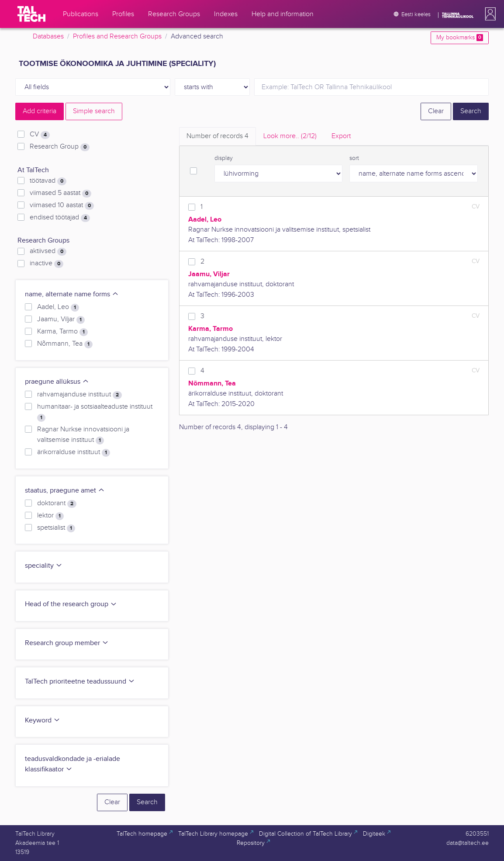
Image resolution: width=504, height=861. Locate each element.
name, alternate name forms (72, 294)
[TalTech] (31, 14)
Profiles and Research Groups (117, 36)
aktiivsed (48, 251)
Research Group (60, 147)
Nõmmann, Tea (65, 344)
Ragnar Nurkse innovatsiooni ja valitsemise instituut (83, 435)
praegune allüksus (57, 382)
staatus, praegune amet (65, 491)
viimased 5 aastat (60, 193)
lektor (50, 516)
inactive (47, 264)
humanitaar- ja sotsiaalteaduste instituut (95, 412)
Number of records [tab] (217, 136)
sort (354, 158)
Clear (436, 111)
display (224, 158)
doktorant (57, 503)
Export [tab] (341, 136)
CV (40, 135)
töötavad (48, 181)
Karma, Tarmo (62, 332)
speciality (44, 566)
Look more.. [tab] (290, 136)
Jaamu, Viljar (61, 319)
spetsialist (56, 528)
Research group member (67, 643)
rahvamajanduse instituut (79, 395)
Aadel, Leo (58, 307)
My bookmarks (460, 38)
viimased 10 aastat (62, 205)
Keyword (43, 720)
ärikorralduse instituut (74, 452)
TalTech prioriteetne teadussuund (80, 682)
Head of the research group (71, 604)
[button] (489, 14)
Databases (48, 36)
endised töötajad (60, 218)
